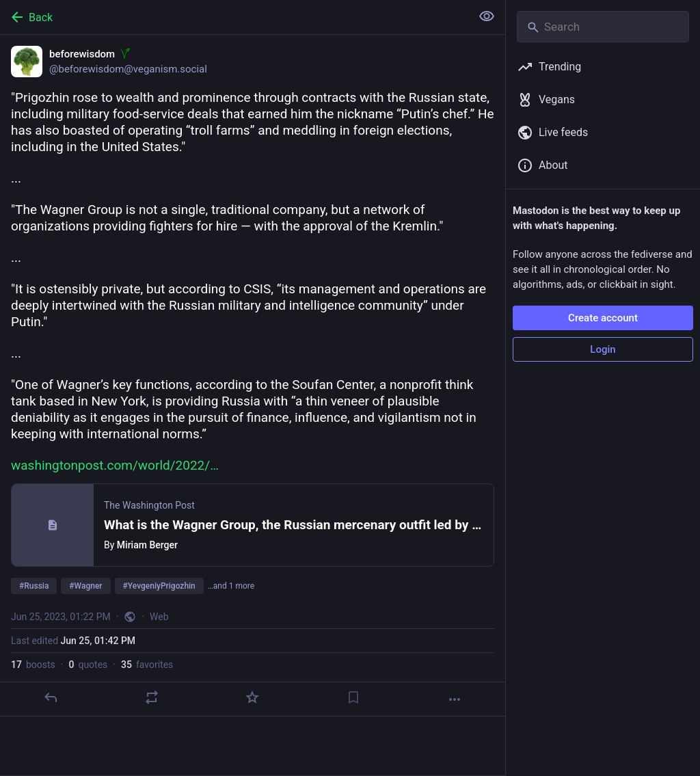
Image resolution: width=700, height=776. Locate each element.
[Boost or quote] (152, 697)
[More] (455, 699)
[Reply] (51, 697)
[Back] (234, 17)
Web (159, 617)
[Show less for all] (487, 16)
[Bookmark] (353, 697)
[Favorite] (252, 697)
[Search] (603, 27)
